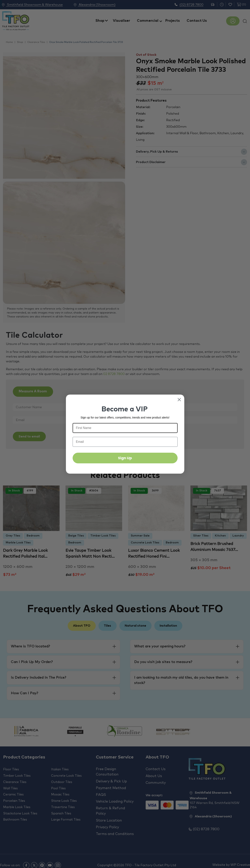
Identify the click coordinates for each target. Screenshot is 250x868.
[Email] (125, 442)
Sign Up (125, 458)
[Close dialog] (179, 400)
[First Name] (125, 428)
